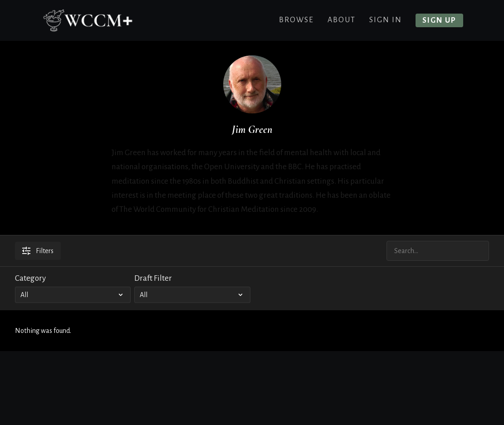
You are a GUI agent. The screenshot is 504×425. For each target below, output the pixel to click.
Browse (296, 20)
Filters (38, 251)
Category (30, 278)
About (342, 20)
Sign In (386, 20)
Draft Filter (153, 278)
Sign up (439, 20)
